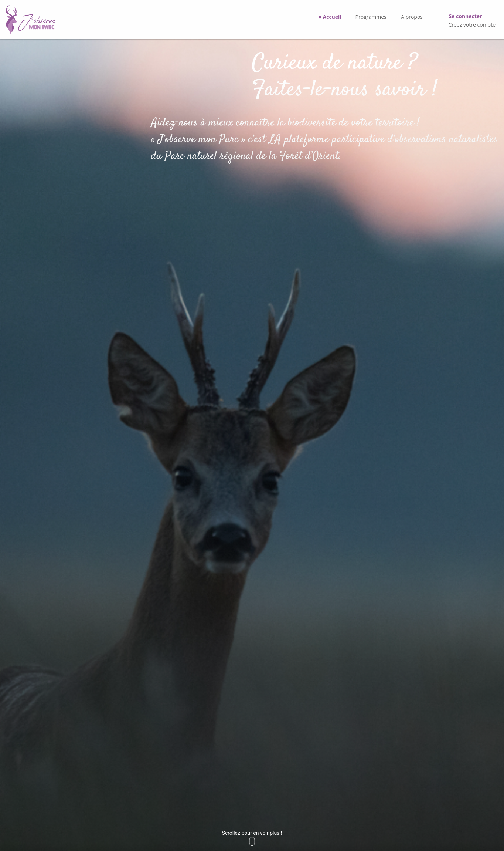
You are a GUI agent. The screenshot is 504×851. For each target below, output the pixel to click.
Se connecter (465, 16)
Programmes (371, 17)
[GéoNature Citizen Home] (31, 20)
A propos (412, 17)
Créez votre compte (472, 25)
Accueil (332, 17)
